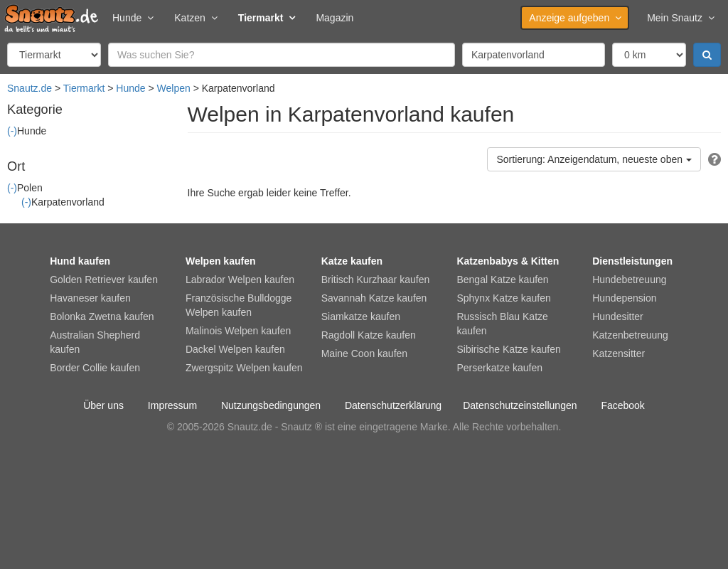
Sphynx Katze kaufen (503, 298)
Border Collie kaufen (95, 368)
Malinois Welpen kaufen (238, 331)
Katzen (196, 18)
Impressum (172, 405)
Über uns (103, 405)
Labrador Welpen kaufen (240, 280)
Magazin (334, 18)
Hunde (133, 18)
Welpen (174, 88)
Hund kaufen (80, 261)
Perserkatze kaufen (499, 368)
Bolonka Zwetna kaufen (102, 317)
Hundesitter (618, 317)
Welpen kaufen (221, 261)
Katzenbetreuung (630, 335)
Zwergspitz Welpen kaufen (244, 368)
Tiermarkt (267, 18)
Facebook (622, 405)
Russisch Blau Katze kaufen (502, 324)
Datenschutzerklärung (393, 405)
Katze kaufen (352, 261)
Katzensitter (619, 353)
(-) (12, 131)
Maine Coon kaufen (364, 353)
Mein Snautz (680, 18)
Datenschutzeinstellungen (520, 405)
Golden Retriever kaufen (104, 280)
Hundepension (624, 298)
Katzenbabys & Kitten (508, 261)
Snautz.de (30, 88)
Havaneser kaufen (90, 298)
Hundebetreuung (629, 280)
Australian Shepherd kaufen (95, 342)
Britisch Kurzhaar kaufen (376, 280)
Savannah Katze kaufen (374, 298)
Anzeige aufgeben (575, 18)
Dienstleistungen (632, 261)
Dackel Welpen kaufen (235, 349)
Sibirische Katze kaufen (508, 349)
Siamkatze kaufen (361, 317)
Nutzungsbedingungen (271, 405)
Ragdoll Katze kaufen (369, 335)
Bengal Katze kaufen (502, 280)
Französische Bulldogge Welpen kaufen (239, 305)
